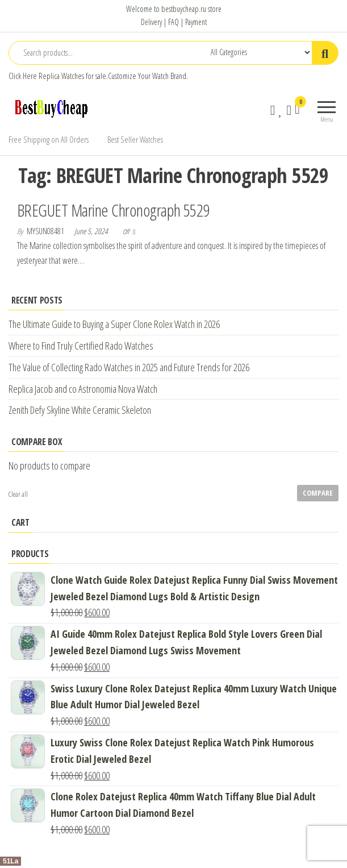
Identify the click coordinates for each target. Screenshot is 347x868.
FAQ (173, 22)
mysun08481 (46, 231)
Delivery (151, 22)
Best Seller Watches (135, 139)
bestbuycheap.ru (184, 9)
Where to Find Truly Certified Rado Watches (81, 346)
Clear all (18, 494)
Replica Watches (61, 76)
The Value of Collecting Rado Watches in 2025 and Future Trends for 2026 (129, 367)
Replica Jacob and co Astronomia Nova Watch (83, 389)
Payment (196, 22)
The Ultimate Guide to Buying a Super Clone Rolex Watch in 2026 (114, 324)
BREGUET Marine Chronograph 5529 (113, 210)
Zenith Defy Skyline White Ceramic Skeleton (80, 410)
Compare (318, 493)
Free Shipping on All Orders (49, 139)
